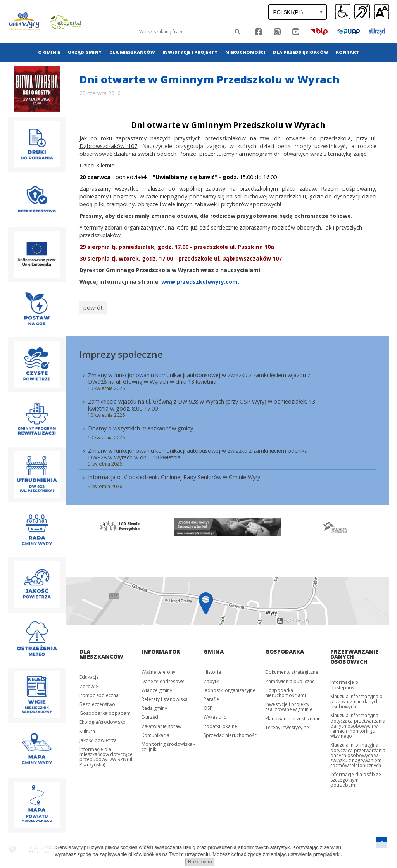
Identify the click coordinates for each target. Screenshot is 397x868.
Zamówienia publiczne (290, 679)
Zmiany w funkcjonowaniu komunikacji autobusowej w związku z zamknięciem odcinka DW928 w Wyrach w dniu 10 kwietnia (198, 452)
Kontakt (347, 52)
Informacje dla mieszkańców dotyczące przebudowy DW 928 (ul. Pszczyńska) (106, 755)
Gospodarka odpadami (106, 711)
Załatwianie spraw (161, 724)
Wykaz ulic (215, 715)
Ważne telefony (158, 670)
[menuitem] (49, 52)
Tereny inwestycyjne (287, 725)
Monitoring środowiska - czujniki (168, 744)
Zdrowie (89, 684)
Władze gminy (157, 688)
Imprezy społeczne (121, 352)
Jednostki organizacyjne (230, 688)
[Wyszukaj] (184, 32)
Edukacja (89, 675)
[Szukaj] (238, 32)
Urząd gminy (85, 52)
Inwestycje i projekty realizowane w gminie (289, 704)
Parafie (211, 697)
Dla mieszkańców (132, 52)
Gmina (214, 649)
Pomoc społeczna (99, 693)
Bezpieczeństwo (97, 702)
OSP (208, 706)
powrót (92, 307)
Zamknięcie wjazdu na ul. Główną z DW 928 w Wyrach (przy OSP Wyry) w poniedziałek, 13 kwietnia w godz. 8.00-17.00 (202, 403)
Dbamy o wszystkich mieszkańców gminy (141, 426)
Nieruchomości (245, 52)
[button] (381, 12)
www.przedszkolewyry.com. (200, 282)
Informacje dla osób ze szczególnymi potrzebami (356, 777)
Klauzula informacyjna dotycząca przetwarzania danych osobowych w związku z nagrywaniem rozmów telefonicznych (358, 753)
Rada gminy (154, 706)
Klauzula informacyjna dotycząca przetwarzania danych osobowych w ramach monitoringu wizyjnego (358, 723)
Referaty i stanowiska (165, 697)
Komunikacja (155, 733)
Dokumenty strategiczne (292, 670)
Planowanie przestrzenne (293, 716)
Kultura (87, 729)
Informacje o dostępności (344, 682)
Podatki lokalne (220, 724)
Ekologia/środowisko (103, 720)
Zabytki (212, 679)
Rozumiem (200, 862)
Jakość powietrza (98, 738)
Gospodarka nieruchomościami (286, 690)
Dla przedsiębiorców (300, 52)
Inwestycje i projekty (190, 52)
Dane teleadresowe (163, 679)
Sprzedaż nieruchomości (231, 733)
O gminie (49, 52)
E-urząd (150, 715)
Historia (212, 670)
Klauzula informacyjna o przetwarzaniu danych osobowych (356, 699)
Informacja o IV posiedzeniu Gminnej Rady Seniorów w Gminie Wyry (174, 475)
